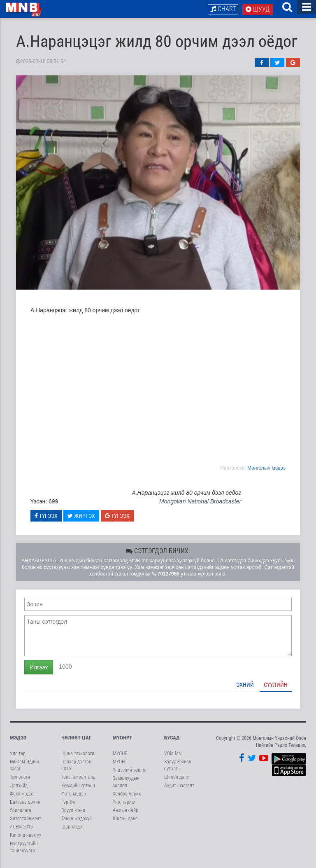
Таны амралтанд (78, 779)
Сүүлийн (276, 686)
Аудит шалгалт (179, 787)
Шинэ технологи (78, 755)
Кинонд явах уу (26, 837)
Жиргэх (81, 517)
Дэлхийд (19, 787)
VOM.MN (173, 755)
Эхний (245, 686)
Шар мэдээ (73, 828)
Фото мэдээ (22, 795)
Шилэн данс (125, 820)
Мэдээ (18, 739)
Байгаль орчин (25, 803)
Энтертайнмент (26, 820)
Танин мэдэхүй (77, 820)
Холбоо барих (127, 795)
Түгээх (46, 517)
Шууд (258, 9)
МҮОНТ (120, 763)
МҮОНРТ (122, 739)
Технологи (20, 779)
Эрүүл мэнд (73, 812)
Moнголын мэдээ (266, 469)
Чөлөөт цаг (76, 739)
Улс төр (18, 755)
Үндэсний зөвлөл (130, 772)
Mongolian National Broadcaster (200, 503)
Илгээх (39, 669)
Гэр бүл (69, 803)
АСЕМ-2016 (21, 828)
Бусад (172, 739)
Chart (223, 9)
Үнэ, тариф (124, 803)
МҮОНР (120, 755)
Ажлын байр (125, 812)
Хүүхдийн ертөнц (78, 787)
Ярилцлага (21, 812)
